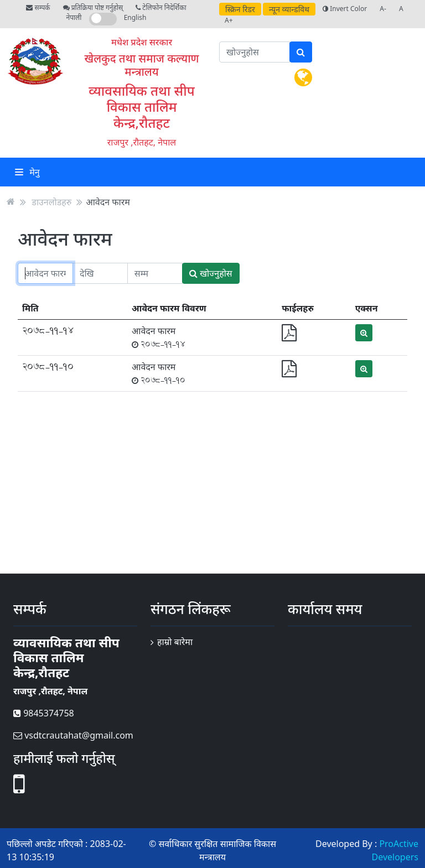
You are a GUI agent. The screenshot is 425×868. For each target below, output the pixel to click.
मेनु (27, 172)
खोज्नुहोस (211, 273)
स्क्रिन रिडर (240, 9)
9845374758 (44, 713)
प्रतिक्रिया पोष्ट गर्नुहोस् (93, 7)
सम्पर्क (38, 7)
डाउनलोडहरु (51, 201)
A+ (229, 20)
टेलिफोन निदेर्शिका (161, 7)
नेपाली (74, 17)
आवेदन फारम (108, 201)
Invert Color (345, 9)
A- (383, 9)
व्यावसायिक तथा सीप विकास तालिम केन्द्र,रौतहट (141, 106)
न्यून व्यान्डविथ (289, 9)
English (135, 17)
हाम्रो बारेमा (175, 642)
